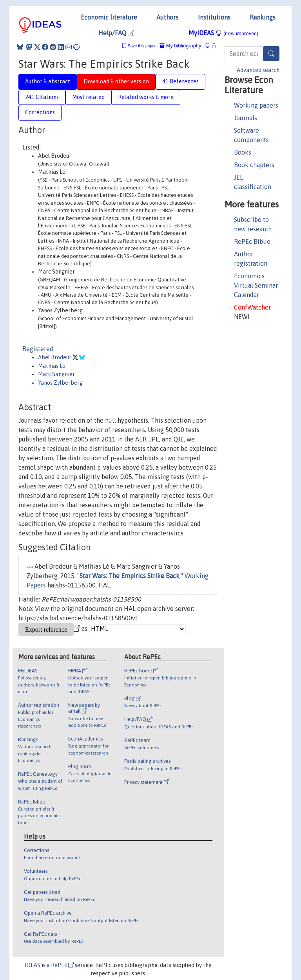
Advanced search (258, 70)
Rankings (263, 17)
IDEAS (33, 965)
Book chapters (254, 165)
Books (243, 152)
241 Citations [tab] (42, 97)
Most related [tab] (88, 97)
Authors (167, 17)
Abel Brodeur (55, 357)
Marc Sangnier (56, 374)
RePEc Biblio (252, 241)
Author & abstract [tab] (48, 81)
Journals (246, 118)
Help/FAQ (116, 33)
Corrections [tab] (40, 112)
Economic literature (109, 17)
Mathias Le (52, 366)
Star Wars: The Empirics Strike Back (130, 576)
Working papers (256, 105)
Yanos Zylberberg (60, 383)
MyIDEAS (223, 33)
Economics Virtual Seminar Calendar (256, 285)
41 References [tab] (180, 81)
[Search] (271, 54)
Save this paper (142, 46)
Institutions (214, 17)
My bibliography (180, 46)
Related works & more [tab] (146, 97)
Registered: (38, 349)
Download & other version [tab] (116, 81)
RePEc (62, 965)
